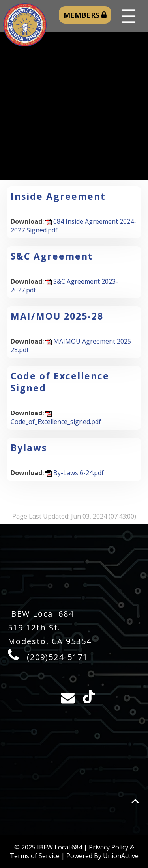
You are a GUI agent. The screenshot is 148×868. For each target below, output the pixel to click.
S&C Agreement (52, 256)
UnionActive (121, 856)
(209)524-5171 (57, 657)
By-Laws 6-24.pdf (75, 473)
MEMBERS (85, 15)
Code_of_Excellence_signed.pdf (56, 418)
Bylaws (29, 448)
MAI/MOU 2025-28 (57, 316)
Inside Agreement (58, 196)
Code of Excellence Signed (60, 382)
